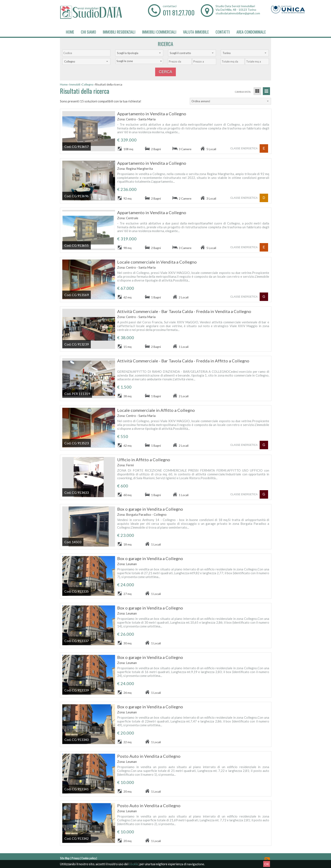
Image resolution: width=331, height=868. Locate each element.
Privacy (75, 858)
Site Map (65, 858)
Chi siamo (88, 32)
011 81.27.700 (179, 13)
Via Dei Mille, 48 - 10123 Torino (236, 10)
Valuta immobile (196, 32)
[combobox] (139, 53)
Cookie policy (88, 858)
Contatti (223, 32)
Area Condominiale (251, 32)
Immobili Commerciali (159, 32)
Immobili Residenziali (119, 32)
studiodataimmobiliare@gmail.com (238, 13)
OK (267, 864)
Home (70, 32)
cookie (134, 864)
